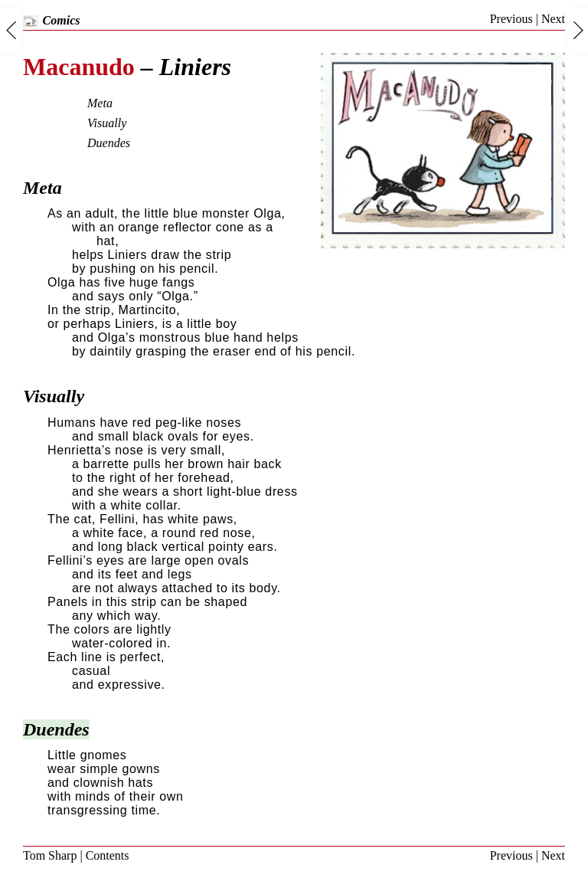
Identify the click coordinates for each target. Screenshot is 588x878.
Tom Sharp (50, 855)
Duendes (109, 143)
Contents (108, 855)
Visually (107, 123)
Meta (100, 103)
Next (553, 19)
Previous (511, 19)
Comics (51, 20)
